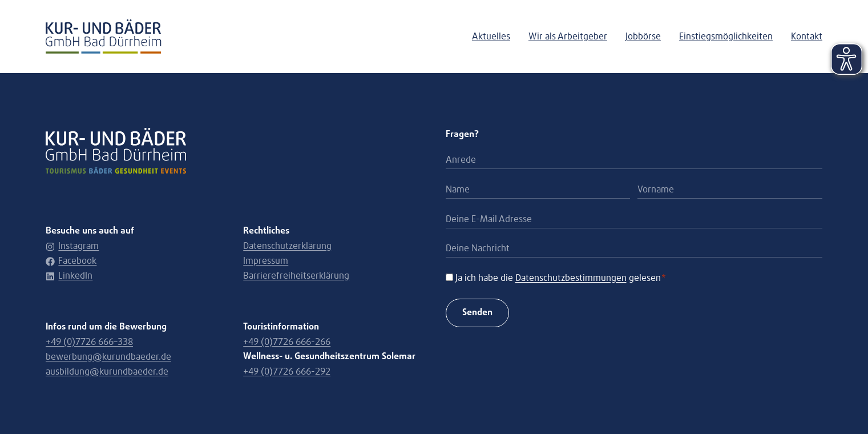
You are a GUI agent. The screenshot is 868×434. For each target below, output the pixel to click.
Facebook (71, 261)
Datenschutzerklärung (287, 246)
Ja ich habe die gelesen (561, 278)
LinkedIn (69, 276)
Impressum (266, 261)
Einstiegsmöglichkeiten (726, 37)
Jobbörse (643, 37)
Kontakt (807, 37)
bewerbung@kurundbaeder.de (108, 357)
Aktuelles (491, 37)
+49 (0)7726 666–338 (89, 342)
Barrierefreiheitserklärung (296, 276)
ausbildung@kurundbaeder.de (107, 372)
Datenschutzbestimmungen (571, 278)
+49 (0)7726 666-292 (287, 372)
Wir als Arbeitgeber (568, 37)
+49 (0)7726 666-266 (287, 342)
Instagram (72, 246)
